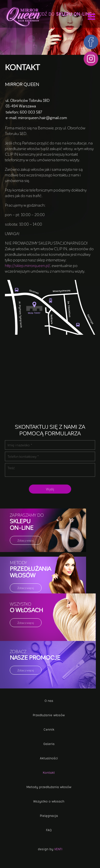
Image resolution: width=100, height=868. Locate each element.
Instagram (91, 59)
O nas (49, 701)
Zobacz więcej (26, 540)
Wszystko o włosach (49, 801)
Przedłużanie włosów (49, 715)
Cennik (49, 729)
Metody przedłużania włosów (49, 787)
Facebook (91, 42)
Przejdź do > (62, 14)
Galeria (49, 744)
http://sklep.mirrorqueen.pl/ (28, 265)
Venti (58, 849)
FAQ (49, 830)
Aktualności (49, 758)
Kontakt (49, 772)
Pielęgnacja (49, 816)
